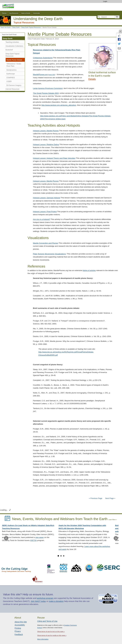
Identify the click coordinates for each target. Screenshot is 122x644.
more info (52, 75)
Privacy (18, 631)
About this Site (21, 622)
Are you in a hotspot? (42, 219)
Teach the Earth (6, 27)
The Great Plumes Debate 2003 (46, 93)
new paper (40, 537)
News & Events (26, 13)
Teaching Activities (12, 42)
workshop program (45, 598)
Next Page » (110, 498)
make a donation (56, 601)
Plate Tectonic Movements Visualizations (49, 254)
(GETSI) (33, 540)
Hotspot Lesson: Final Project (45, 212)
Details (92, 79)
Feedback (19, 634)
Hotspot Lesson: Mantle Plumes (46, 131)
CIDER (9, 81)
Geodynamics (11, 70)
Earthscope (11, 74)
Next (116, 538)
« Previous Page (96, 498)
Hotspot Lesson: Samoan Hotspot (47, 198)
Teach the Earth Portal (9, 35)
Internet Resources (12, 89)
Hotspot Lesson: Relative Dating (46, 145)
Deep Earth (16, 27)
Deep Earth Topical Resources (31, 27)
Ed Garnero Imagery (14, 85)
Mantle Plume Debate (14, 60)
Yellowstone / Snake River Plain (14, 65)
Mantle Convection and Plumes (46, 243)
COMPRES (11, 78)
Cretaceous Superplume (43, 58)
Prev (6, 538)
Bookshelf (9, 50)
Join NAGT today (38, 601)
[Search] (106, 17)
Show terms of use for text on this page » (51, 632)
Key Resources (14, 13)
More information (43, 639)
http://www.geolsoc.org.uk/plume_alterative (59, 105)
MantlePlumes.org (40, 75)
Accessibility (20, 625)
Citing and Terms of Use (47, 621)
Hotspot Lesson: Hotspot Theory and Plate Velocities (54, 158)
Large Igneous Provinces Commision (48, 88)
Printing (18, 628)
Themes (4, 13)
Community (36, 13)
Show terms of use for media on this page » (52, 635)
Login (105, 1)
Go (117, 17)
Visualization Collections (14, 46)
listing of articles (89, 270)
